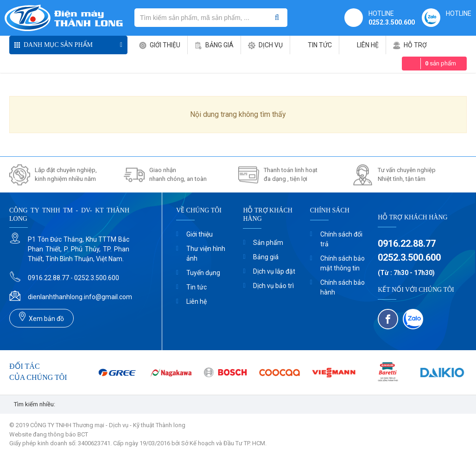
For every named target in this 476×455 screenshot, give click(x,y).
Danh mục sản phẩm (58, 45)
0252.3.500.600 (392, 22)
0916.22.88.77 (407, 244)
